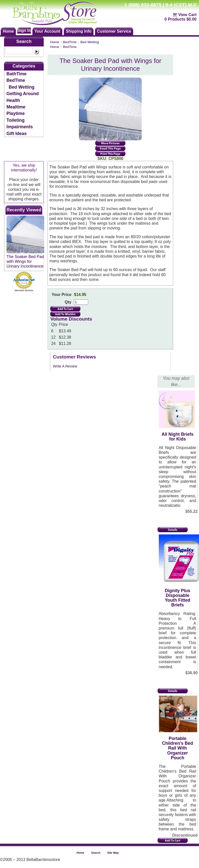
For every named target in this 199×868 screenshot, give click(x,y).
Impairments (20, 127)
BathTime (17, 74)
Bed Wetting (22, 87)
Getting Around (23, 94)
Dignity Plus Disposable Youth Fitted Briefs (178, 598)
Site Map (113, 853)
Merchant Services (24, 290)
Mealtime (16, 107)
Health (13, 100)
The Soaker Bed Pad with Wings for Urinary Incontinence (25, 261)
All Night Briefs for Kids (178, 437)
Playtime (16, 113)
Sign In (24, 30)
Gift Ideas (17, 134)
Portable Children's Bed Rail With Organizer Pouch (178, 748)
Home (55, 42)
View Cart (187, 15)
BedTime (16, 80)
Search (24, 41)
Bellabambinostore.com (59, 13)
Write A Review (65, 366)
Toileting (16, 120)
